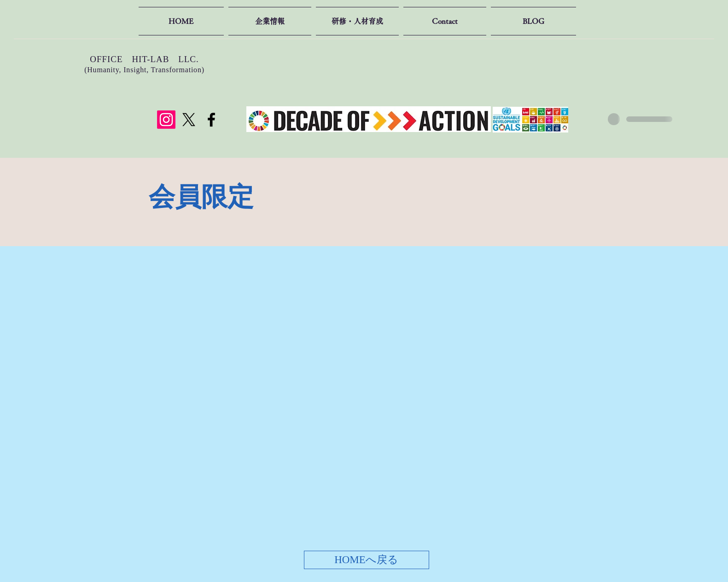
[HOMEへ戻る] (367, 560)
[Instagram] (166, 120)
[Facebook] (211, 120)
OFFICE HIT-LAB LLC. (144, 59)
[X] (189, 120)
